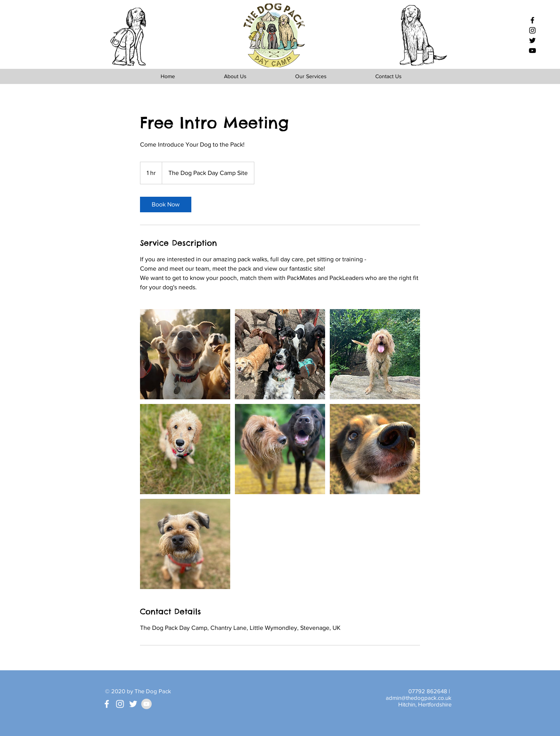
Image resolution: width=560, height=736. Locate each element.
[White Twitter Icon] (133, 704)
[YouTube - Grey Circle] (146, 704)
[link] (166, 205)
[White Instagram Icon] (120, 704)
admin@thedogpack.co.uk (419, 698)
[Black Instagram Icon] (532, 30)
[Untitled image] (185, 354)
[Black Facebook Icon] (532, 20)
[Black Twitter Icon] (532, 40)
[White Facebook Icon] (107, 704)
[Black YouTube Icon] (532, 51)
